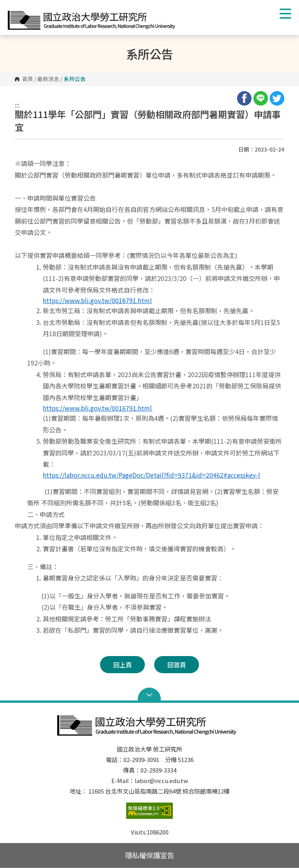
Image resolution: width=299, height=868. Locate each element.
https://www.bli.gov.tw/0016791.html (97, 300)
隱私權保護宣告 (149, 855)
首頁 (28, 79)
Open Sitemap (149, 695)
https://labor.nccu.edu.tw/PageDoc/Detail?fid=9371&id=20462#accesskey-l (151, 475)
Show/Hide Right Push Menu (285, 14)
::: (17, 105)
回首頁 (177, 665)
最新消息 (48, 79)
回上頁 (123, 665)
